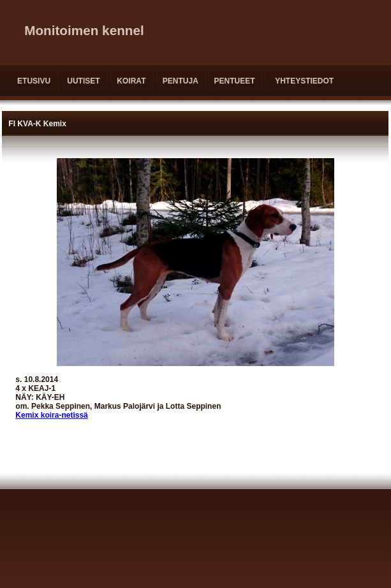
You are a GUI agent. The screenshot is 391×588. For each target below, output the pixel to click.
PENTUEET (234, 81)
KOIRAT (131, 81)
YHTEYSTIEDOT (304, 81)
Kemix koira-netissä (51, 415)
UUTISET (83, 81)
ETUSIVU (34, 81)
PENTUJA (181, 81)
